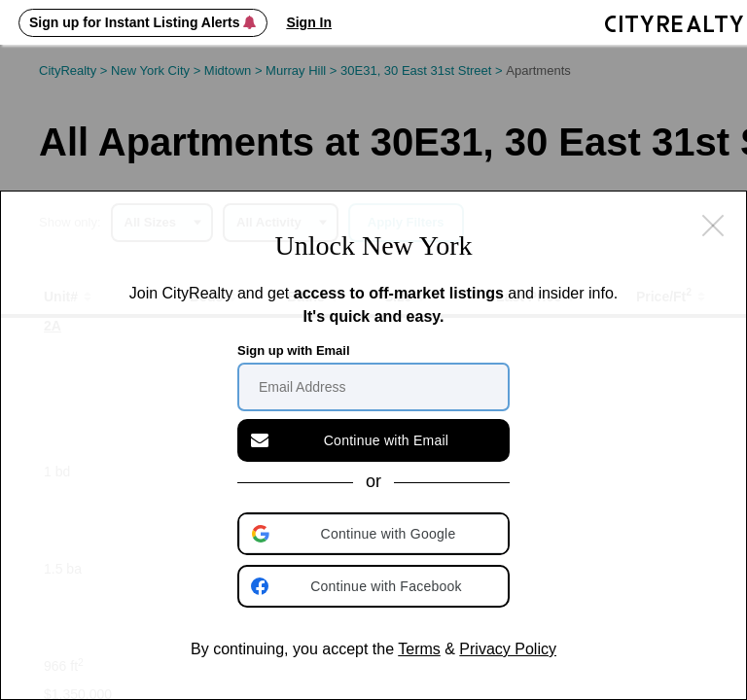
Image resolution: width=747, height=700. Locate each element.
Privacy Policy (508, 649)
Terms (419, 649)
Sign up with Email (294, 350)
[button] (375, 534)
